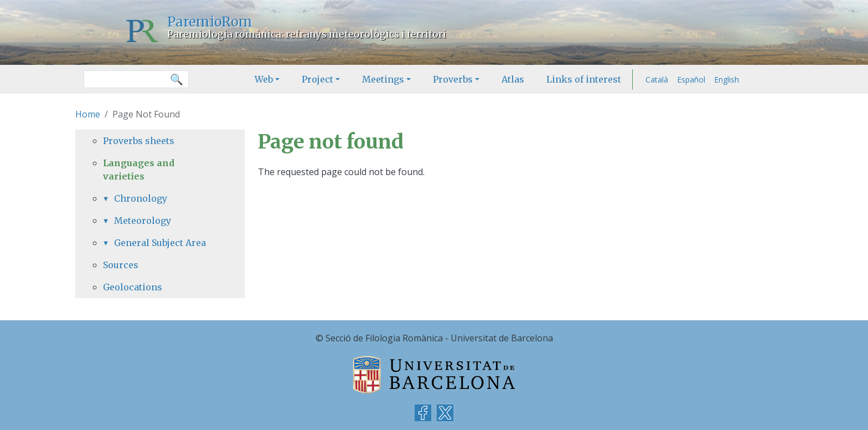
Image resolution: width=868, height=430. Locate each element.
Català (657, 80)
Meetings (383, 79)
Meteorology (143, 221)
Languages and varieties (139, 170)
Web (264, 79)
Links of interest (584, 79)
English (727, 80)
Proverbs (453, 79)
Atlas (513, 79)
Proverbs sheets (139, 141)
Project (317, 79)
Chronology (141, 198)
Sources (121, 265)
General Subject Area (160, 243)
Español (691, 80)
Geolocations (133, 287)
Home (88, 114)
